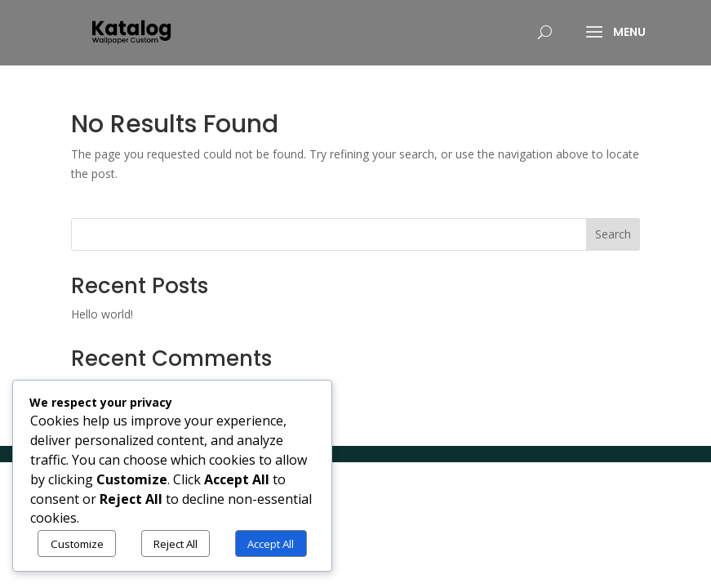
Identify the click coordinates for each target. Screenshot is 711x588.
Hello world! (102, 314)
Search (613, 234)
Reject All (176, 544)
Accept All (271, 544)
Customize (77, 544)
